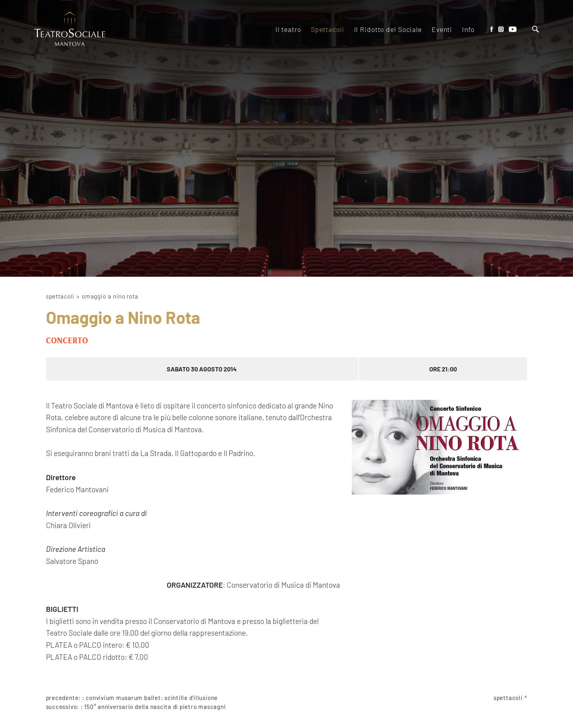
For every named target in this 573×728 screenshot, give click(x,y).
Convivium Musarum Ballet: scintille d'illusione (152, 698)
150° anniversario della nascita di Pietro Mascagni (155, 707)
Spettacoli (60, 296)
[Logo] (70, 29)
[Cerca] (535, 30)
